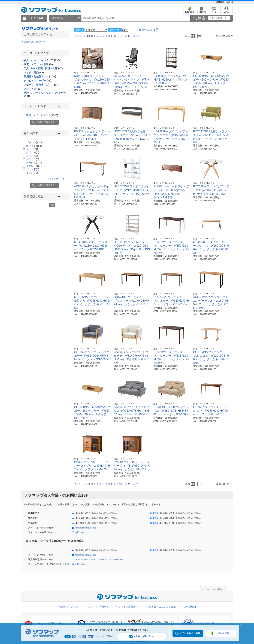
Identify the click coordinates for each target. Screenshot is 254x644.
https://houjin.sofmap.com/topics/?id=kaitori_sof (99, 559)
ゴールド (33, 169)
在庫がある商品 (35, 42)
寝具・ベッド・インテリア (43, 60)
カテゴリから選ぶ (37, 18)
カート (214, 11)
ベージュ (34, 163)
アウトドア (33, 89)
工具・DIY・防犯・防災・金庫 (43, 68)
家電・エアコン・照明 (39, 64)
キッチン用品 (34, 72)
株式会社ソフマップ (69, 607)
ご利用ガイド (202, 11)
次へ (136, 36)
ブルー (32, 156)
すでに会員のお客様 (190, 633)
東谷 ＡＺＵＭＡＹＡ (42, 115)
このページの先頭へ (213, 589)
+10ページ (118, 36)
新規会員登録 (189, 11)
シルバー (33, 152)
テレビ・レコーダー (37, 81)
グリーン (33, 159)
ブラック (34, 142)
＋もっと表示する (56, 179)
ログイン (226, 11)
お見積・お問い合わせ (142, 637)
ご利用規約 (219, 2)
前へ (79, 36)
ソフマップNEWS (98, 607)
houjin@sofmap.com (85, 528)
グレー (33, 149)
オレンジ (33, 173)
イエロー (33, 166)
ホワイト (34, 146)
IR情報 (229, 2)
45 (129, 36)
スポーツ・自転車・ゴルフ (41, 85)
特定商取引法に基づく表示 (161, 607)
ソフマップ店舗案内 (127, 607)
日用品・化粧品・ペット (40, 77)
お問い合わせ (82, 532)
